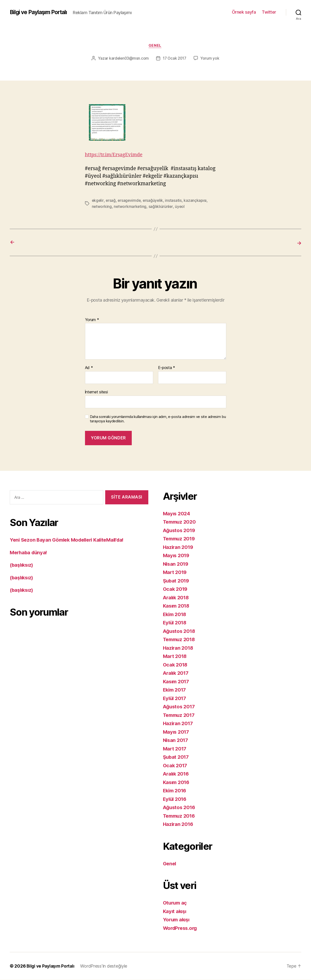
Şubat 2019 (177, 581)
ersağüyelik (154, 201)
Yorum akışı (177, 920)
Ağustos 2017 (180, 707)
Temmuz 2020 (180, 522)
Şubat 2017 (177, 757)
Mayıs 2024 (177, 513)
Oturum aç (176, 903)
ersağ (111, 201)
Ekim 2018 (176, 614)
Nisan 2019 (176, 564)
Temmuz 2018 (180, 640)
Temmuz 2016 (180, 816)
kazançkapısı (197, 201)
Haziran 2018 (179, 648)
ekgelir (98, 201)
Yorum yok (211, 59)
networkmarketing (131, 207)
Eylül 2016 (176, 799)
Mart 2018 (176, 656)
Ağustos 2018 (180, 631)
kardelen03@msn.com (128, 59)
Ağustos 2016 (180, 808)
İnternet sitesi (96, 392)
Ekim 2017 (176, 690)
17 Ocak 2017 (175, 59)
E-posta (167, 368)
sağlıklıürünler (161, 207)
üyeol (181, 207)
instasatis (175, 201)
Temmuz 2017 (180, 715)
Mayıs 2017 (177, 732)
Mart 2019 (176, 572)
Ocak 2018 (176, 665)
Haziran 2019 (179, 547)
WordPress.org (181, 928)
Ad (89, 368)
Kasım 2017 (177, 681)
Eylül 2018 (176, 623)
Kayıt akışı (175, 911)
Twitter (269, 12)
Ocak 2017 (176, 765)
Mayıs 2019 (177, 556)
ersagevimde (130, 201)
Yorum (92, 320)
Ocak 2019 (176, 589)
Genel (155, 46)
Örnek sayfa (244, 12)
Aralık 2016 (177, 774)
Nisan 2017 (176, 740)
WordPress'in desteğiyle (106, 966)
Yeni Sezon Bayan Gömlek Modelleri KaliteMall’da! (70, 540)
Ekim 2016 (176, 791)
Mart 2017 (175, 749)
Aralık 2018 (177, 597)
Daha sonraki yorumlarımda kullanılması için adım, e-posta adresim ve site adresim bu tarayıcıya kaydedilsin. (158, 419)
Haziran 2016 (179, 824)
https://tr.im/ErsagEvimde (116, 155)
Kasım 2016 (177, 782)
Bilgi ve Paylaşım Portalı (41, 12)
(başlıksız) (22, 565)
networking (102, 207)
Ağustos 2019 (180, 530)
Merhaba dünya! (29, 552)
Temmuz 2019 (180, 539)
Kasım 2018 (177, 606)
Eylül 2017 (175, 698)
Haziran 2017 (179, 724)
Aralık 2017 (177, 673)
